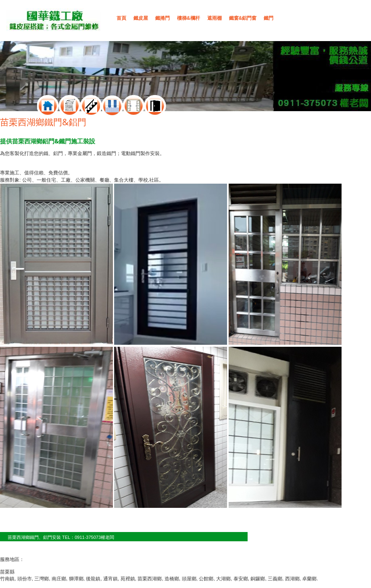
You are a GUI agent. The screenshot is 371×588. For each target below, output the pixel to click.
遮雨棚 (215, 18)
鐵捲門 (163, 18)
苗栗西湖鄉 (150, 579)
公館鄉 (206, 579)
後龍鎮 (93, 579)
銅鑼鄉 (258, 579)
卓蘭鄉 (309, 579)
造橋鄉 (172, 579)
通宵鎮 (110, 579)
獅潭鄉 (76, 579)
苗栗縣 (7, 572)
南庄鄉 (59, 579)
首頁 (121, 18)
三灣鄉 (42, 579)
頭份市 (25, 579)
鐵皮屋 (141, 18)
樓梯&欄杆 (189, 18)
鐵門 (269, 18)
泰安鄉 (241, 579)
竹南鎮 (7, 579)
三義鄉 (275, 579)
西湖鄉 (292, 579)
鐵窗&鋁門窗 (243, 18)
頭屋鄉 (189, 579)
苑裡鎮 (128, 579)
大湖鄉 (223, 579)
